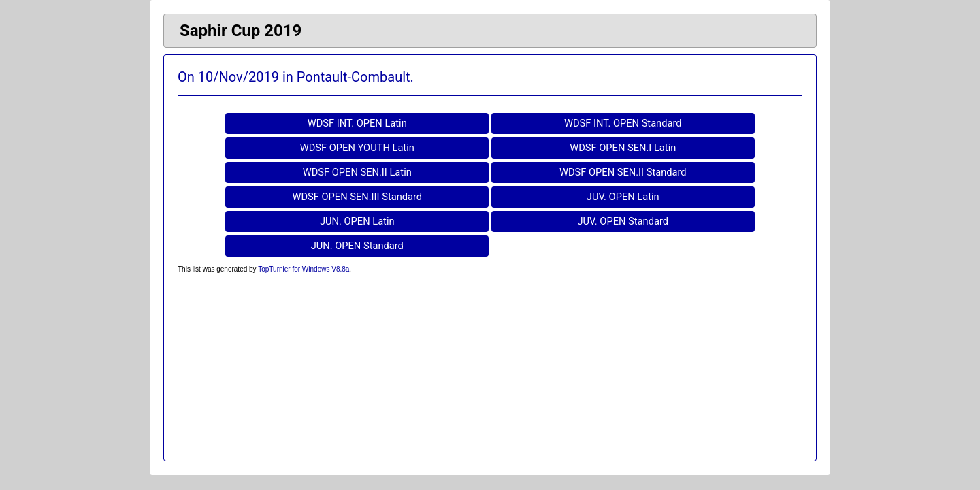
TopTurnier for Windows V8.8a (304, 269)
